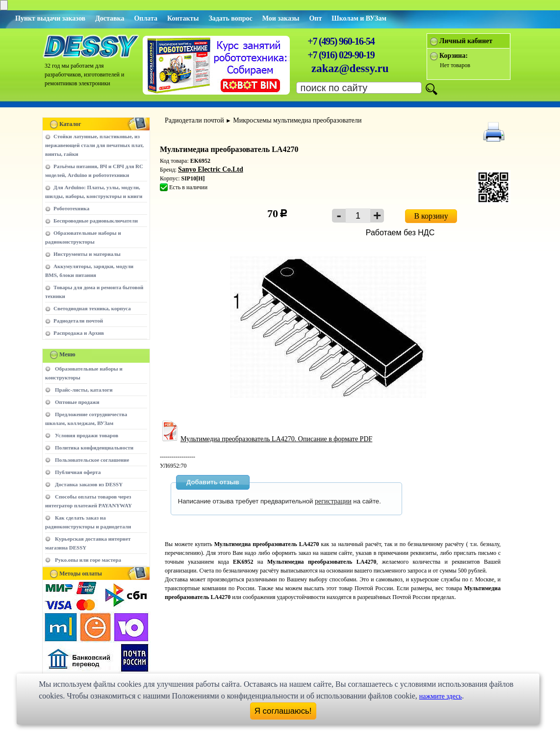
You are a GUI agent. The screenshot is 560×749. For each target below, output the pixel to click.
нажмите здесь (441, 696)
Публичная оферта (78, 472)
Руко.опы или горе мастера (88, 560)
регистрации (333, 501)
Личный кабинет (466, 41)
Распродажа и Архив (79, 333)
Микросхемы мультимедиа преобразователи (297, 120)
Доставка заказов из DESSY (89, 484)
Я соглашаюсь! (283, 711)
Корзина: (454, 56)
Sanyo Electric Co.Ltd (211, 169)
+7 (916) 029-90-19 (341, 55)
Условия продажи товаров (87, 435)
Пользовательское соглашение (92, 460)
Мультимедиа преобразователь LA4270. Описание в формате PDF (266, 439)
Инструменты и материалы (87, 254)
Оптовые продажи (77, 402)
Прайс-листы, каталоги (84, 390)
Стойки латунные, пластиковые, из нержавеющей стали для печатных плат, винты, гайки (94, 145)
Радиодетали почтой (78, 321)
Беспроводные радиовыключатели (96, 221)
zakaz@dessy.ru (350, 68)
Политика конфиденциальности (94, 448)
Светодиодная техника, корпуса (92, 308)
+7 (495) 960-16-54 (341, 41)
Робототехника (71, 208)
